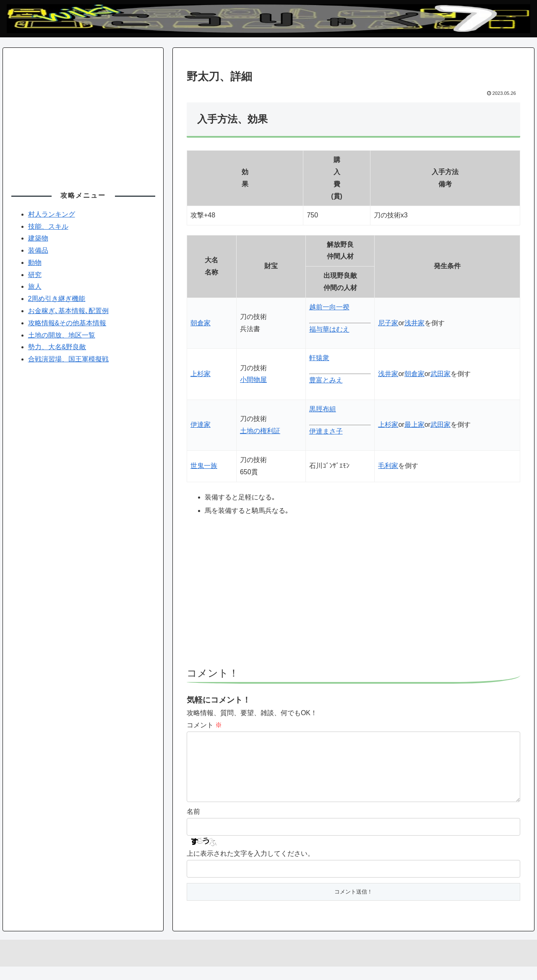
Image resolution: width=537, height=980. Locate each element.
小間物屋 (253, 380)
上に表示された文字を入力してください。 (250, 867)
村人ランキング (52, 214)
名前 (193, 825)
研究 (35, 275)
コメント (204, 725)
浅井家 (414, 323)
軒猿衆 (319, 358)
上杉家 (201, 374)
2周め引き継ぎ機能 (57, 299)
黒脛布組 (323, 409)
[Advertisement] (353, 596)
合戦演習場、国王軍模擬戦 (68, 359)
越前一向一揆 (329, 307)
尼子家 (388, 323)
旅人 (35, 286)
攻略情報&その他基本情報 (67, 323)
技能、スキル (48, 226)
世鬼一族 (204, 466)
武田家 (441, 374)
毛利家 (388, 466)
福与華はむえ (329, 329)
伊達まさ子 (326, 431)
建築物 (38, 238)
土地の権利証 (260, 431)
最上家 (414, 425)
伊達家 (201, 425)
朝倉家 (201, 323)
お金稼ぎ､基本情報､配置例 (68, 311)
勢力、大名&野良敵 (57, 347)
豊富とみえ (326, 380)
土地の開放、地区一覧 (62, 335)
